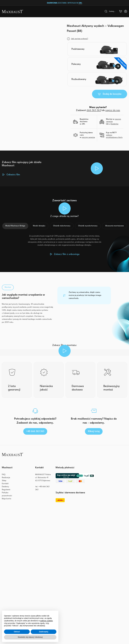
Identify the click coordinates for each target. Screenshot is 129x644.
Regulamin (6, 490)
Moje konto (7, 499)
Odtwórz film (13, 175)
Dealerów (115, 124)
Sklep (4, 481)
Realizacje (6, 478)
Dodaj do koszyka (112, 94)
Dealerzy (5, 487)
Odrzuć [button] (17, 632)
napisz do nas (113, 110)
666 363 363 (94, 110)
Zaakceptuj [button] (43, 632)
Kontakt (5, 484)
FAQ (4, 475)
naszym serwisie (88, 138)
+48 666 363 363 (35, 431)
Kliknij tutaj (94, 431)
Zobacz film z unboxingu (67, 254)
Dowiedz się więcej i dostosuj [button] (30, 637)
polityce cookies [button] (47, 621)
